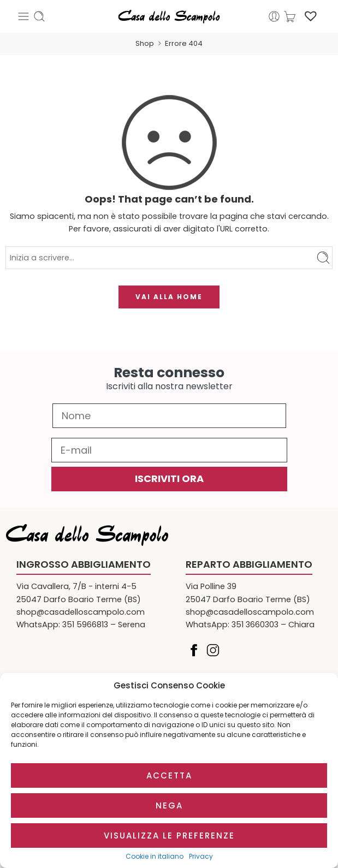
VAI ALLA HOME (169, 297)
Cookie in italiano (155, 857)
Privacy (201, 857)
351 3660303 (255, 625)
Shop (145, 43)
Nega (169, 805)
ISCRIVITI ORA (169, 478)
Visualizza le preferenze (169, 836)
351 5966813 (85, 625)
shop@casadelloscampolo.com (81, 612)
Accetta (169, 775)
